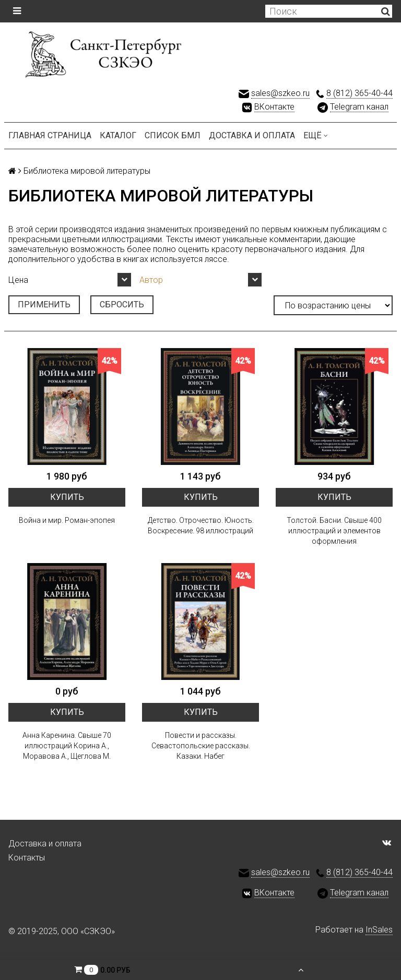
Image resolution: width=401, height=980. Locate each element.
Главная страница (50, 135)
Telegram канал (359, 107)
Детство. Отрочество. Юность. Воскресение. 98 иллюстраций (201, 525)
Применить (44, 304)
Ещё (316, 135)
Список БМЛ (173, 135)
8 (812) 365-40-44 (359, 93)
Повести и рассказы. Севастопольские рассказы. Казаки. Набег (201, 746)
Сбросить (122, 304)
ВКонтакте (274, 107)
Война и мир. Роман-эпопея (67, 520)
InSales (379, 930)
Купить (67, 497)
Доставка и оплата (252, 135)
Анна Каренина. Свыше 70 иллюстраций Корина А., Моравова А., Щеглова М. (67, 746)
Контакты (27, 858)
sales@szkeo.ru (280, 93)
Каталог (118, 135)
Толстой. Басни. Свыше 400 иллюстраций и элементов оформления (334, 531)
